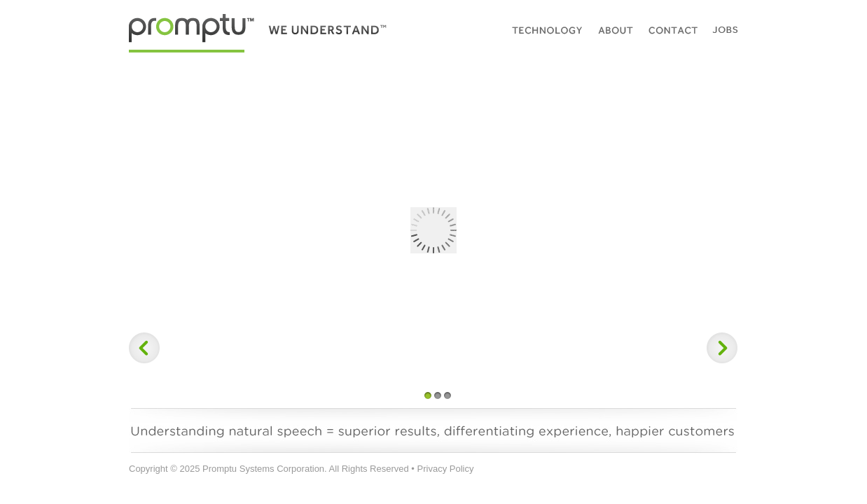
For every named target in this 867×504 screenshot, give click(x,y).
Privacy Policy (446, 469)
